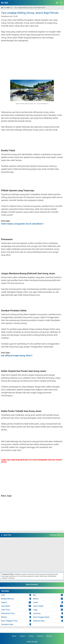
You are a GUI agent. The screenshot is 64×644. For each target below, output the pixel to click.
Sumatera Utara (7, 624)
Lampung (37, 613)
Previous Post (55, 535)
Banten (36, 599)
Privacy (31, 636)
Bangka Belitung (7, 599)
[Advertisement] (32, 59)
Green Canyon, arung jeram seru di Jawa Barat (21, 224)
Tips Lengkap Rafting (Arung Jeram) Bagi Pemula (30, 13)
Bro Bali (5, 3)
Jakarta (4, 602)
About (14, 636)
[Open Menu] (57, 3)
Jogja (35, 610)
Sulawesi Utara (39, 621)
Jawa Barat (5, 606)
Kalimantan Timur (8, 613)
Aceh (3, 595)
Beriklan (49, 636)
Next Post (7, 535)
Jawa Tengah (38, 606)
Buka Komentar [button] (32, 584)
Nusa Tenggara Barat (41, 617)
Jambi (36, 602)
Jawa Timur (6, 610)
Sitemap (40, 636)
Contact (22, 636)
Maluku (4, 617)
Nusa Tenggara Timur (9, 621)
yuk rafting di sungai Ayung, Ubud (16, 355)
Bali (35, 595)
